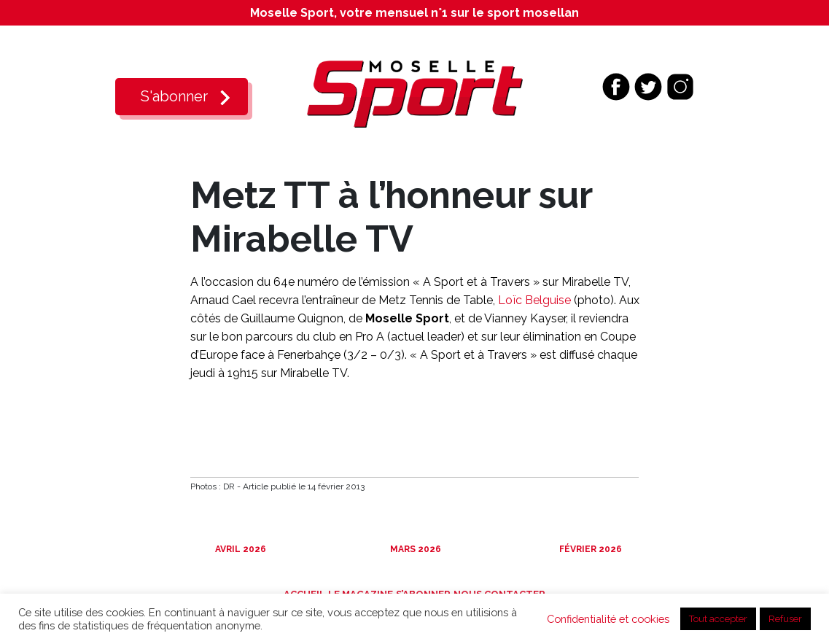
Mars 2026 (414, 549)
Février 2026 (589, 549)
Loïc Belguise (534, 300)
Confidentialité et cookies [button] (608, 619)
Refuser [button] (785, 619)
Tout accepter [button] (718, 619)
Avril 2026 (240, 549)
